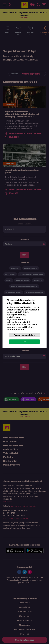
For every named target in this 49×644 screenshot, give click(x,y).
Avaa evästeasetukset (25, 335)
